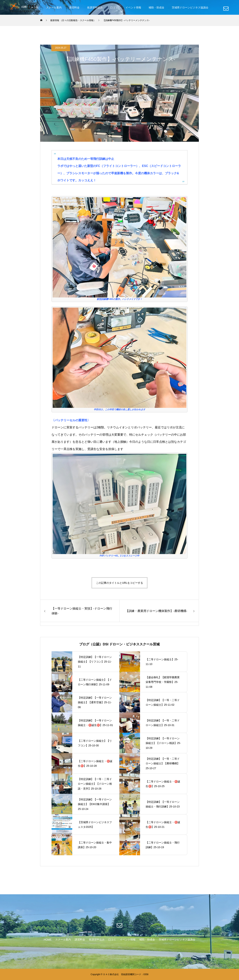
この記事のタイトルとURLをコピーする (119, 583)
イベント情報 (133, 7)
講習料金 (74, 7)
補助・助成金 (156, 7)
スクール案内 (54, 7)
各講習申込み (95, 7)
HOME (48, 939)
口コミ (114, 7)
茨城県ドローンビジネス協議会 (190, 7)
